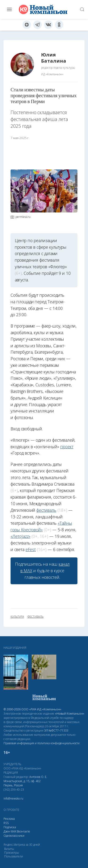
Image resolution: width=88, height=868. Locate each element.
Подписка (10, 827)
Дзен (7, 831)
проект (67, 447)
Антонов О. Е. (38, 777)
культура (17, 617)
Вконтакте (23, 831)
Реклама (9, 819)
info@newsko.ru (13, 798)
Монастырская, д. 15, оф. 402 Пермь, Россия (22, 783)
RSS (6, 823)
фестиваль (46, 510)
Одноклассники (14, 836)
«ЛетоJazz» (20, 536)
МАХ (13, 831)
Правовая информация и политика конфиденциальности (42, 743)
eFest (31, 549)
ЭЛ (56, 730)
